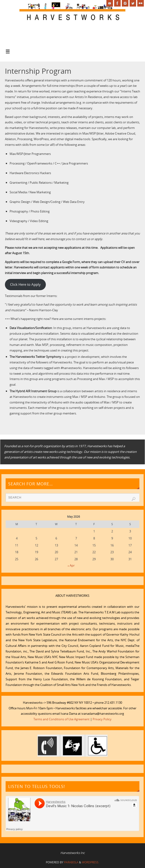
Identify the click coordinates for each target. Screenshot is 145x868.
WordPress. (91, 862)
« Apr (71, 565)
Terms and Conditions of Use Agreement (62, 719)
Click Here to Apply (25, 284)
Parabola (71, 862)
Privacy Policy (102, 719)
